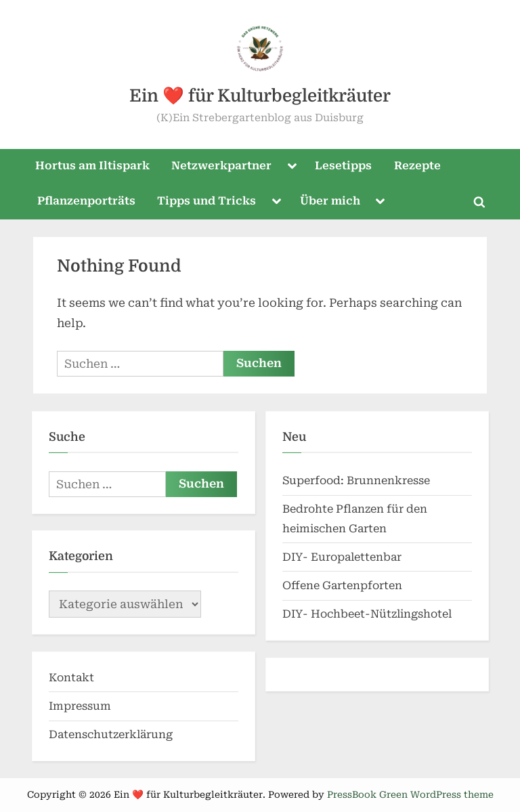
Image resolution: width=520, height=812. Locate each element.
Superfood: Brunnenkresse (356, 480)
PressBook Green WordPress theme (410, 794)
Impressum (80, 706)
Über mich (330, 201)
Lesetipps (343, 166)
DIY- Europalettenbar (342, 557)
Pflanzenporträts (86, 201)
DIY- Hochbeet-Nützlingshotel (367, 614)
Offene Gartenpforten (342, 585)
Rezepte (417, 166)
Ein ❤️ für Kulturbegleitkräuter (260, 96)
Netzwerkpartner (221, 166)
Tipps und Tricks (207, 201)
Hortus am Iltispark (92, 166)
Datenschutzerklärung (111, 734)
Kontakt (71, 678)
